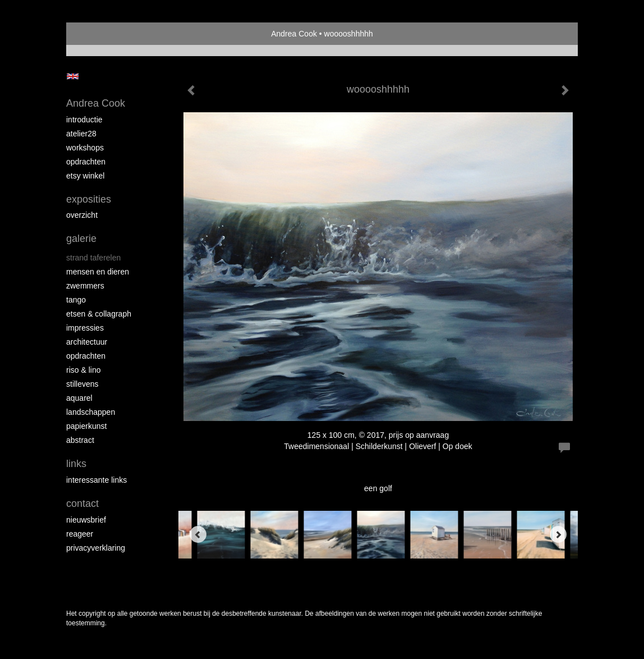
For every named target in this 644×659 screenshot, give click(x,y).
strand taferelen (93, 258)
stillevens (82, 384)
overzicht (82, 215)
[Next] (558, 534)
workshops (85, 148)
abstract (80, 440)
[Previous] (198, 534)
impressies (85, 328)
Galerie (81, 239)
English (73, 76)
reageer (80, 534)
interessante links (96, 480)
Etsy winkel (85, 176)
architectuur (87, 342)
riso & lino (83, 370)
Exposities (89, 199)
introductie (84, 120)
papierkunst (86, 426)
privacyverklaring (96, 548)
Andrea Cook (294, 34)
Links (76, 464)
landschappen (91, 412)
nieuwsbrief (86, 520)
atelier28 (81, 134)
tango (76, 300)
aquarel (79, 398)
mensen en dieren (98, 272)
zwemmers (85, 286)
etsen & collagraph (99, 314)
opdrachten (86, 162)
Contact (82, 504)
